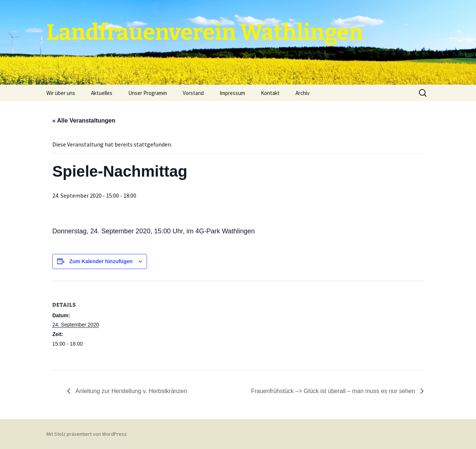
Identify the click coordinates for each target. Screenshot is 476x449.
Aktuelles (102, 93)
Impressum (232, 93)
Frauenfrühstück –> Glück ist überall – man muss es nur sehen (334, 391)
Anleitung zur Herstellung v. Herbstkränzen (131, 391)
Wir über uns (61, 93)
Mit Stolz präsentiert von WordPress (87, 434)
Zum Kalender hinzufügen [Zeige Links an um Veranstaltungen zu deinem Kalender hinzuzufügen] (101, 261)
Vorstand (193, 93)
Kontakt (270, 93)
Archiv (302, 93)
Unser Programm (148, 93)
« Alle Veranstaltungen (84, 121)
